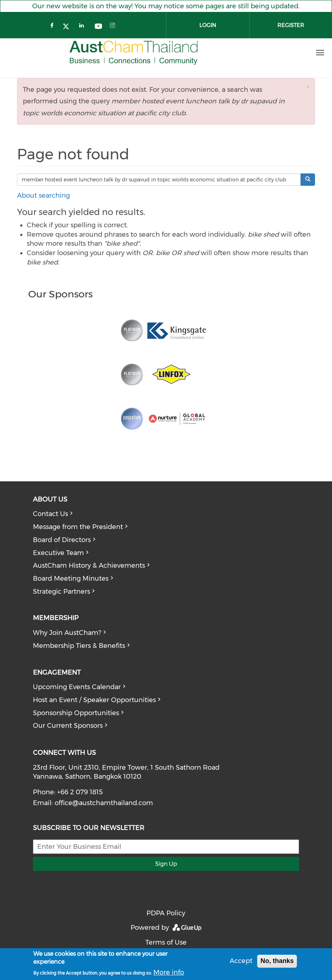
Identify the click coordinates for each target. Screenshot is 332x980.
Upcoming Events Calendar (77, 687)
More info (169, 972)
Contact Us (50, 514)
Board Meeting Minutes (71, 579)
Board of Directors (62, 540)
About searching (43, 195)
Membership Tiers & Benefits (79, 646)
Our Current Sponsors (68, 726)
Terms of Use (166, 942)
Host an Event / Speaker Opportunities (94, 700)
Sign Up (166, 864)
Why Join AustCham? (67, 633)
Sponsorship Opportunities (76, 713)
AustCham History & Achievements (89, 566)
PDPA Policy (166, 913)
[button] (308, 87)
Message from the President (78, 527)
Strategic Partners (61, 592)
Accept (241, 961)
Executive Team (58, 553)
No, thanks (277, 961)
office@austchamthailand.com (104, 803)
